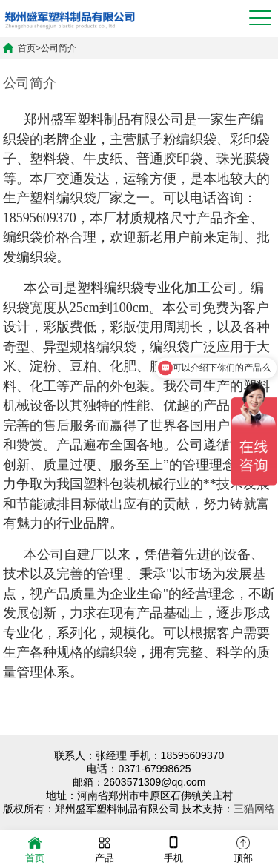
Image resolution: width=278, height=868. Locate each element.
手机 (173, 848)
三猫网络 (254, 809)
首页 (27, 48)
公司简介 (59, 48)
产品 (105, 848)
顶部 (243, 848)
